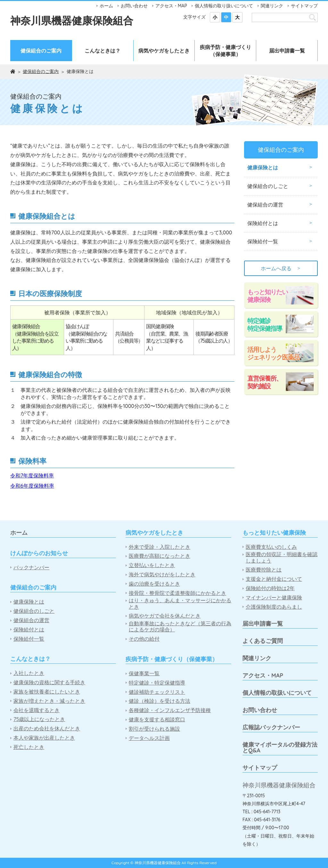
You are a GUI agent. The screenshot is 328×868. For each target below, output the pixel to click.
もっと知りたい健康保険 (267, 296)
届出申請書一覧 (287, 51)
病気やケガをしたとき (164, 51)
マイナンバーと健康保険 (274, 598)
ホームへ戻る (281, 268)
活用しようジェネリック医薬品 (273, 353)
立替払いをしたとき (152, 565)
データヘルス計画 (149, 738)
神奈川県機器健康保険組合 (72, 20)
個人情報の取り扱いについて (224, 6)
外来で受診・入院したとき (160, 547)
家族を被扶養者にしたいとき (47, 692)
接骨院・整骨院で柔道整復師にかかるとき (177, 593)
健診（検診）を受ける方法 (160, 701)
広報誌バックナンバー (271, 727)
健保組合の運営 (265, 205)
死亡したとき (29, 747)
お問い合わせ (134, 6)
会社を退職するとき (37, 710)
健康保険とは (263, 167)
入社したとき (29, 673)
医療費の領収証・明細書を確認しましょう (282, 557)
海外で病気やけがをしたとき (162, 575)
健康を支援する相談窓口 (157, 720)
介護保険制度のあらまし (274, 607)
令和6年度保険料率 (32, 486)
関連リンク (272, 6)
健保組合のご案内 (41, 51)
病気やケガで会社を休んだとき (165, 616)
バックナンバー (31, 568)
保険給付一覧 (263, 241)
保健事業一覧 (144, 673)
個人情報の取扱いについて (277, 693)
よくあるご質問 (263, 641)
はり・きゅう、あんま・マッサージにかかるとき (180, 604)
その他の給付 (144, 639)
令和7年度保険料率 (32, 475)
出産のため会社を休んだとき (47, 729)
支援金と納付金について (274, 579)
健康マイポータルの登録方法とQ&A (280, 747)
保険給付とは (263, 223)
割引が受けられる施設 (154, 729)
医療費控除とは (264, 570)
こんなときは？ (102, 51)
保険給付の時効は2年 (270, 588)
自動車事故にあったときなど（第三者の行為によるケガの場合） (180, 627)
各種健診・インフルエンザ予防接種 (170, 710)
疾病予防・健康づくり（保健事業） (225, 51)
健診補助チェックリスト (157, 692)
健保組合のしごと (268, 186)
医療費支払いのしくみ (271, 547)
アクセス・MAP (171, 6)
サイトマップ (304, 6)
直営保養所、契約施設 (265, 382)
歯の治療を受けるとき (154, 584)
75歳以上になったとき (39, 719)
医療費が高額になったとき (160, 556)
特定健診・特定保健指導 (157, 683)
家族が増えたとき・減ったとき (49, 701)
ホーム (106, 6)
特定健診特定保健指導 (265, 324)
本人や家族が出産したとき (44, 738)
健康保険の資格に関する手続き (49, 682)
